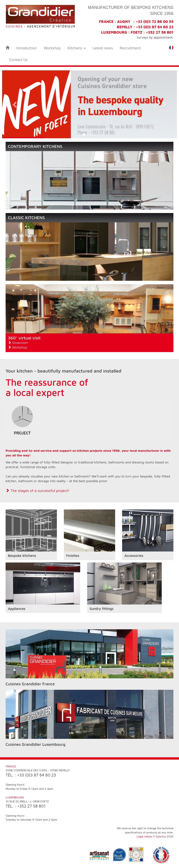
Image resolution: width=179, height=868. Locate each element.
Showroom (18, 343)
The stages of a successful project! (37, 491)
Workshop (52, 48)
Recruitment (130, 48)
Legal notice (144, 836)
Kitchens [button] (76, 48)
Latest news (103, 48)
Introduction (26, 48)
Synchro (161, 836)
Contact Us (18, 60)
